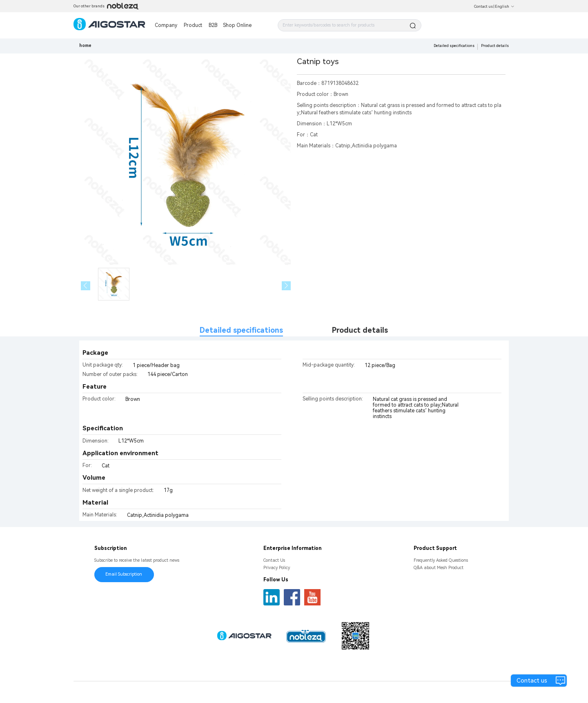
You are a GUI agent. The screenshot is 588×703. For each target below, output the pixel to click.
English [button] (505, 7)
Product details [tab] (360, 330)
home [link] (85, 46)
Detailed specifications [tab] (241, 330)
